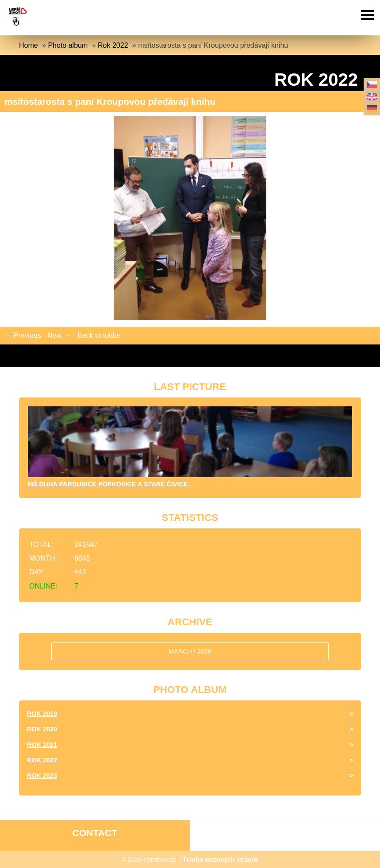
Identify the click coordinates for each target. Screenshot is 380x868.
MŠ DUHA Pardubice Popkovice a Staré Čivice (108, 484)
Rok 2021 (42, 745)
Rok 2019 (42, 714)
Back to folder (99, 335)
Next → (59, 335)
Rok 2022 (113, 45)
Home (29, 45)
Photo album (68, 45)
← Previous (23, 335)
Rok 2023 (42, 776)
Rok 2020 (42, 729)
